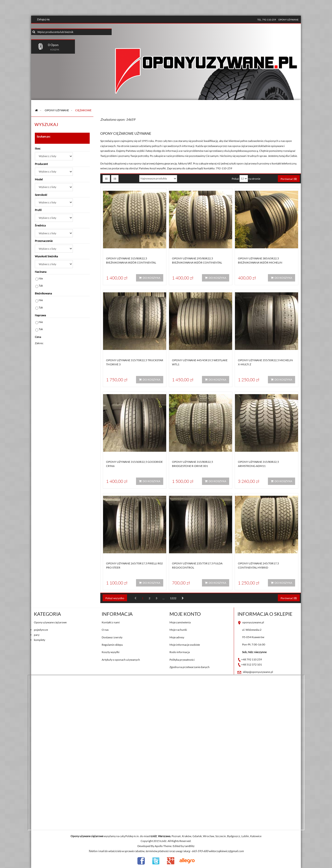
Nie (41, 278)
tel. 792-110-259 (267, 20)
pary (37, 635)
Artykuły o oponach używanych (121, 660)
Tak (41, 286)
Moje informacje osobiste (185, 645)
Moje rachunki (178, 630)
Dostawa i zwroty (112, 637)
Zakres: (39, 343)
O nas (105, 630)
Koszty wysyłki (111, 652)
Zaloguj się (43, 19)
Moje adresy (177, 637)
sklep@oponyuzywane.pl (258, 672)
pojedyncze (41, 630)
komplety (40, 640)
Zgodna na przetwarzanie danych (190, 667)
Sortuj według (128, 178)
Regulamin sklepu (112, 645)
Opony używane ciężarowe (50, 622)
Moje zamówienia (180, 622)
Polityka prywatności (182, 660)
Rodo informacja (180, 652)
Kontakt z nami (111, 622)
